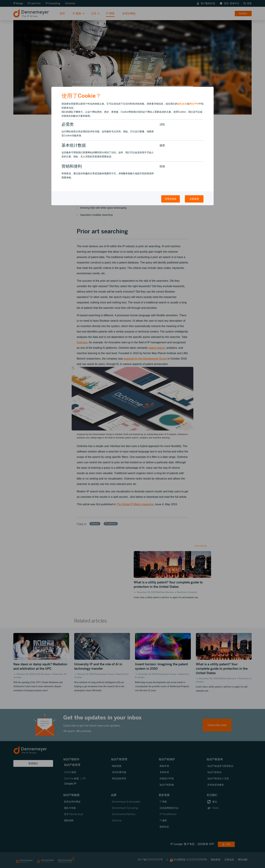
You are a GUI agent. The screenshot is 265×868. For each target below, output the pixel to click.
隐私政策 (182, 104)
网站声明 (194, 104)
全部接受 (194, 199)
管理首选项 (171, 199)
